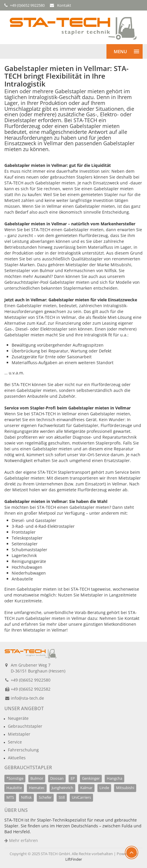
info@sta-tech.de (27, 698)
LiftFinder (74, 859)
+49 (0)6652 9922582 (31, 689)
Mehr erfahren (21, 840)
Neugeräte (18, 718)
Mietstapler (19, 734)
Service (15, 742)
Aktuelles (17, 758)
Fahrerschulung (23, 750)
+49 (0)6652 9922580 (31, 680)
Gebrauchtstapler (25, 726)
